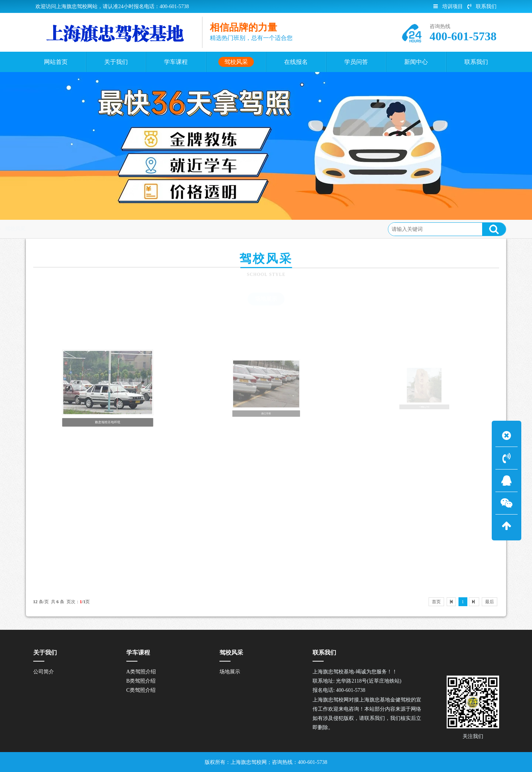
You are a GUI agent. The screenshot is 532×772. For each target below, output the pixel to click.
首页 (62, 229)
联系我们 (482, 6)
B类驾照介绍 (141, 681)
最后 (490, 602)
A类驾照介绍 (141, 672)
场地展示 (266, 299)
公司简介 (44, 672)
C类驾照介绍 (141, 690)
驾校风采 (87, 229)
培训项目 (448, 6)
